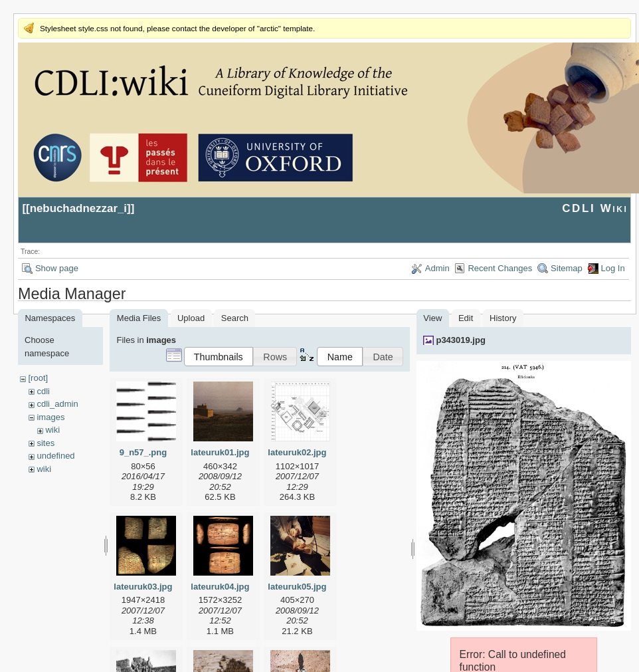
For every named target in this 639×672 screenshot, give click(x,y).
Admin (437, 268)
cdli (43, 391)
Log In (613, 268)
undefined (55, 456)
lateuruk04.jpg (220, 587)
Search (235, 318)
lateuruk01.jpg (220, 452)
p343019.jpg (460, 340)
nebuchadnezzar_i (78, 208)
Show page (57, 268)
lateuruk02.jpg (297, 452)
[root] (38, 378)
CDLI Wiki (595, 208)
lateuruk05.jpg (297, 587)
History (503, 318)
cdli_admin (57, 404)
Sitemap (567, 268)
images (50, 417)
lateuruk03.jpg (143, 587)
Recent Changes (500, 268)
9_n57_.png (143, 452)
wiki (52, 430)
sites (46, 443)
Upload (191, 318)
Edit (466, 318)
